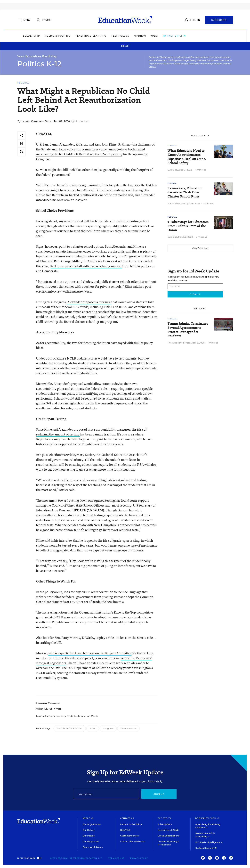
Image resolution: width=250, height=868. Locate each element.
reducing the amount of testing (58, 434)
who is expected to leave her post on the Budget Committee (90, 653)
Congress (108, 728)
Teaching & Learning (112, 36)
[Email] (106, 794)
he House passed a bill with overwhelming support (86, 266)
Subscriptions (165, 824)
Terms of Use (116, 858)
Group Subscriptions (169, 836)
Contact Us (127, 818)
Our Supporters (91, 841)
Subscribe (219, 20)
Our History (89, 830)
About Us (88, 818)
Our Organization (92, 824)
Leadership (52, 36)
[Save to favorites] (21, 143)
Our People (89, 836)
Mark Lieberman (176, 203)
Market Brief (195, 36)
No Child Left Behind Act (70, 728)
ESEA (93, 728)
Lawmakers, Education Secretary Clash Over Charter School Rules (185, 192)
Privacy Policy (139, 858)
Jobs (175, 36)
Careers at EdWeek (93, 847)
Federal (23, 83)
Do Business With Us (207, 818)
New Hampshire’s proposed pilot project (122, 525)
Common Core (128, 728)
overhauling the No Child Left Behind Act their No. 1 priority (79, 154)
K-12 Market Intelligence (209, 842)
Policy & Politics (78, 36)
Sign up (159, 794)
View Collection (200, 248)
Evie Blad (172, 170)
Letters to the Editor (131, 824)
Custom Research (206, 848)
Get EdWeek (165, 818)
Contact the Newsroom (133, 841)
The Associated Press (179, 343)
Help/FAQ (125, 830)
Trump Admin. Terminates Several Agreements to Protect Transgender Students (188, 330)
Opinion (161, 36)
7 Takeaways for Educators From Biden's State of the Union (188, 226)
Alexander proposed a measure (89, 302)
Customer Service (129, 836)
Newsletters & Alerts (168, 830)
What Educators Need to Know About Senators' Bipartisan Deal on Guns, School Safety (187, 157)
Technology (141, 36)
